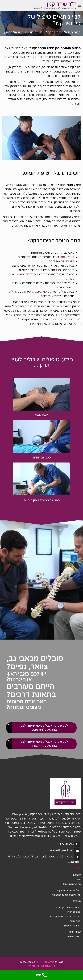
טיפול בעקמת (41, 292)
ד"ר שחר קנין (61, 4)
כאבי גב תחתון (74, 912)
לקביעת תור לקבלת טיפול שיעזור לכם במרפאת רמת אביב (37, 728)
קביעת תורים (75, 932)
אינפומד (48, 962)
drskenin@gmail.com (61, 850)
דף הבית (77, 875)
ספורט (20, 274)
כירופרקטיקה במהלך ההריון (68, 907)
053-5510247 (65, 844)
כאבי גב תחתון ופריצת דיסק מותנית (64, 917)
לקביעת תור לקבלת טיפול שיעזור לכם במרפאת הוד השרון (37, 744)
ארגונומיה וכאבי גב (72, 926)
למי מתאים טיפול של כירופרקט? (66, 895)
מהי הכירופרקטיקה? (72, 884)
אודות (78, 880)
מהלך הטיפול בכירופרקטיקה (67, 890)
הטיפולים (77, 901)
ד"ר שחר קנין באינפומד (42, 966)
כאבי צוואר (67, 257)
